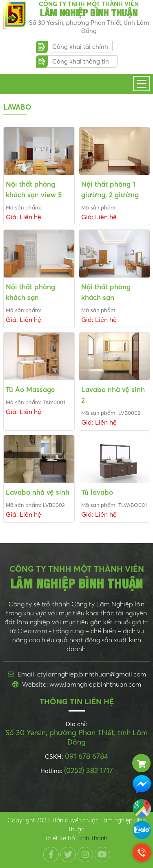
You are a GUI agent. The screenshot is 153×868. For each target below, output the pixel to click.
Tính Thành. (93, 838)
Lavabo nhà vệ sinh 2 (113, 395)
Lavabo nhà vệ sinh (38, 492)
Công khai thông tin (81, 61)
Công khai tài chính (80, 47)
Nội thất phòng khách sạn (30, 292)
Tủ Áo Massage (30, 389)
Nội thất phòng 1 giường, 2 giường (110, 189)
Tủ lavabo (97, 492)
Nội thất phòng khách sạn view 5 (34, 189)
